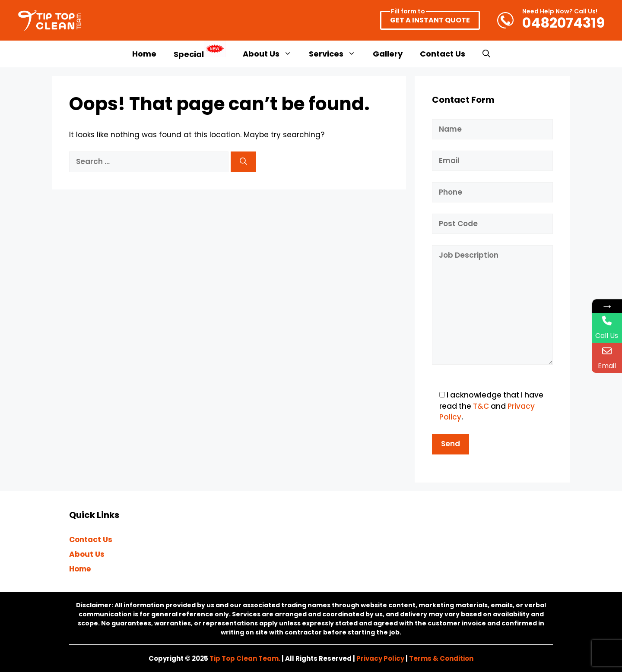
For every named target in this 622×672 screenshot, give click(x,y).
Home (144, 54)
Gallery (388, 54)
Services (336, 54)
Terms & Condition (441, 658)
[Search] (243, 162)
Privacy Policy (380, 658)
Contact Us (443, 54)
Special (200, 50)
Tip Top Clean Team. (245, 658)
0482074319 (563, 20)
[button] (486, 54)
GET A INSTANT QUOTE (430, 18)
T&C (481, 406)
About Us (271, 54)
